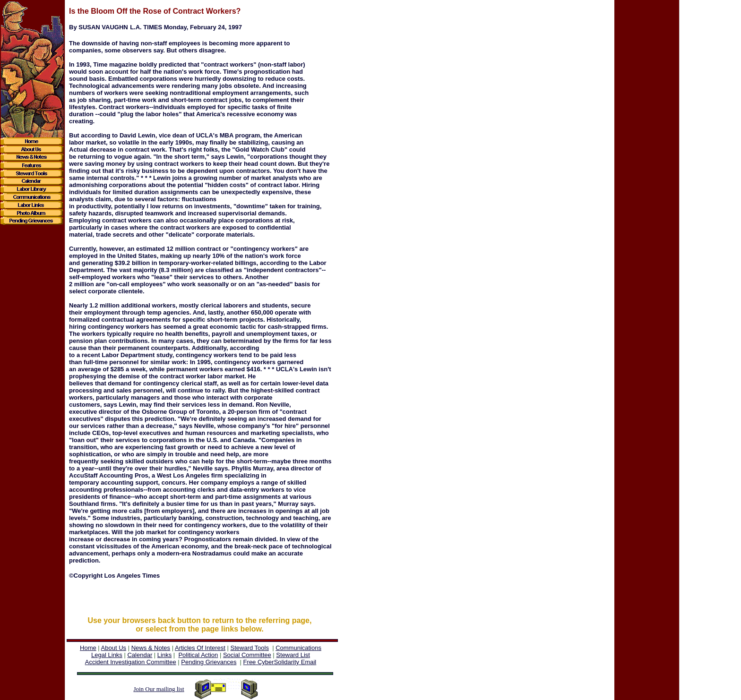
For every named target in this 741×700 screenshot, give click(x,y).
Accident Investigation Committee (131, 662)
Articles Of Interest (200, 648)
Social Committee (247, 655)
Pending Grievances (209, 662)
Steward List (293, 655)
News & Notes (151, 648)
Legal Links (107, 655)
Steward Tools (250, 648)
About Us (114, 648)
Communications (298, 648)
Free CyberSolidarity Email (280, 662)
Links (164, 655)
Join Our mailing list (159, 689)
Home (88, 648)
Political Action (198, 655)
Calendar (140, 655)
